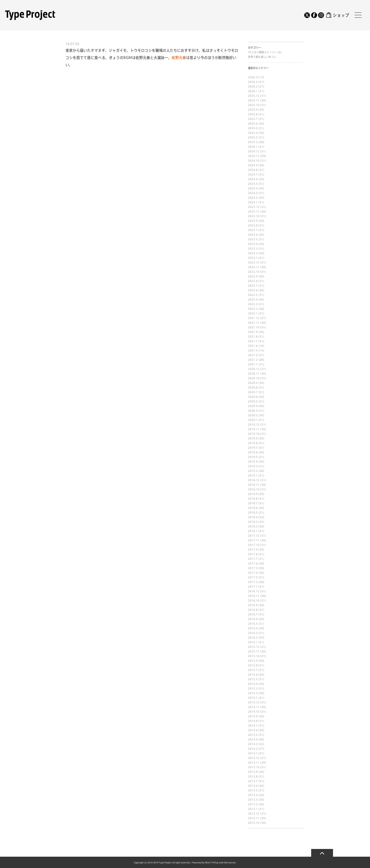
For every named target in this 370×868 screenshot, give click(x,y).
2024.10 (254, 161)
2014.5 (253, 735)
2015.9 (253, 661)
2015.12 (254, 647)
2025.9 (253, 110)
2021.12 (254, 318)
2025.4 (253, 133)
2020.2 (253, 415)
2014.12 (254, 702)
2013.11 (254, 763)
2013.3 (253, 800)
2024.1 (253, 202)
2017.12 (254, 536)
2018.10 (254, 489)
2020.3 (253, 411)
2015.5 (253, 679)
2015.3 (253, 688)
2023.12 (254, 207)
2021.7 (253, 341)
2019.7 (253, 448)
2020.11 (254, 374)
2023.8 (253, 225)
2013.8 (253, 776)
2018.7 (253, 503)
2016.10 (254, 600)
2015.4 (253, 684)
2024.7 (253, 174)
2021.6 (253, 346)
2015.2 (253, 693)
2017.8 (253, 554)
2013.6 (253, 786)
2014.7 (253, 725)
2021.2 (253, 360)
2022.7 (253, 286)
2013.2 (253, 804)
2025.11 (254, 100)
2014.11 (254, 707)
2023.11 (254, 211)
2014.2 (253, 749)
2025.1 (253, 147)
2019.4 (253, 462)
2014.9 (253, 716)
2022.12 (254, 262)
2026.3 (253, 82)
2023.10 (254, 216)
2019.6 (253, 452)
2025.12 (254, 96)
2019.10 (254, 434)
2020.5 (253, 401)
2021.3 (253, 355)
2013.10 (254, 767)
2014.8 (253, 721)
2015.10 (254, 656)
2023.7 (253, 230)
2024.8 (253, 170)
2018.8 (253, 499)
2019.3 (253, 466)
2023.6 (253, 235)
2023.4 (253, 244)
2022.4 (253, 299)
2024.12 (254, 151)
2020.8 (253, 387)
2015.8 (253, 665)
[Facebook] (314, 15)
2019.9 (253, 438)
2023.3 (253, 249)
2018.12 (254, 480)
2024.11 (254, 156)
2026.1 (253, 91)
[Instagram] (321, 15)
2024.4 (253, 188)
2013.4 (253, 795)
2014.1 (253, 753)
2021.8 (253, 336)
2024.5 (253, 184)
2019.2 (253, 471)
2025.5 (253, 128)
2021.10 (254, 327)
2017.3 (253, 577)
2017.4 (253, 573)
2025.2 (253, 142)
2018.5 (253, 512)
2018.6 (253, 508)
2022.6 (253, 290)
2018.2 (253, 526)
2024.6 (253, 179)
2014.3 (253, 744)
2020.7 (253, 392)
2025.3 (253, 137)
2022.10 (254, 272)
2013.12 (254, 758)
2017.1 (253, 587)
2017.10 (254, 545)
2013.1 (253, 809)
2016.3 (253, 633)
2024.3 (253, 193)
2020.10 (254, 378)
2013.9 (253, 772)
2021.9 (253, 332)
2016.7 (253, 614)
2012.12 (254, 813)
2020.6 (253, 397)
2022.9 (253, 276)
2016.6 (253, 619)
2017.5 (253, 568)
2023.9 (253, 221)
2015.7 (253, 670)
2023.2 (253, 253)
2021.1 (253, 364)
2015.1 (253, 698)
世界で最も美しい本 (260, 57)
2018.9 (253, 494)
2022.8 (253, 281)
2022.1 (253, 313)
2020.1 (253, 420)
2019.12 (254, 424)
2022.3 (253, 304)
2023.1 (253, 258)
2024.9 (253, 165)
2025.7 (253, 119)
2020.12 (254, 369)
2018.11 (254, 485)
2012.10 (254, 823)
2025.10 (254, 105)
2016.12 (254, 591)
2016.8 (253, 610)
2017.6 (253, 563)
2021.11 (254, 323)
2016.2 (253, 637)
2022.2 (253, 309)
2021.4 (253, 350)
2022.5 (253, 295)
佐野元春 (179, 57)
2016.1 (253, 642)
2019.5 (253, 457)
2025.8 (253, 114)
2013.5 (253, 790)
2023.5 (253, 239)
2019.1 (253, 475)
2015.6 (253, 675)
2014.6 (253, 730)
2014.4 (253, 739)
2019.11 (254, 429)
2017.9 (253, 550)
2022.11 (254, 267)
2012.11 (254, 818)
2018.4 (253, 517)
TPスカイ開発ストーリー (263, 52)
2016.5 (253, 624)
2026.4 (253, 77)
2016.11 (254, 596)
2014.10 (254, 712)
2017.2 (253, 582)
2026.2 (253, 86)
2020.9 (253, 383)
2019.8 (253, 443)
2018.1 (253, 531)
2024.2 (253, 198)
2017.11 (254, 540)
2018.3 (253, 522)
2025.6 (253, 123)
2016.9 (253, 605)
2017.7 (253, 559)
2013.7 (253, 781)
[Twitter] (307, 15)
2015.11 (254, 651)
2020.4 (253, 406)
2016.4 (253, 628)
